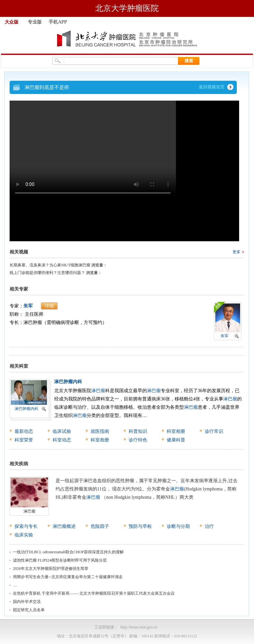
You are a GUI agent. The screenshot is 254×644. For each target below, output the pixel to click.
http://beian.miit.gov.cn (139, 627)
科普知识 (138, 431)
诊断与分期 (178, 526)
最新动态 (24, 431)
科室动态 (62, 440)
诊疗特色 (138, 440)
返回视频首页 (212, 87)
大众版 (12, 22)
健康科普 (176, 440)
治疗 (209, 526)
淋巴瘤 (98, 391)
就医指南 (100, 431)
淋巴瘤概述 (64, 526)
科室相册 (176, 431)
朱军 (28, 306)
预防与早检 (140, 526)
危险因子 (100, 526)
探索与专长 (26, 526)
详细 (49, 306)
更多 (236, 252)
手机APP (58, 22)
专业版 (35, 22)
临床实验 (24, 535)
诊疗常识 (214, 431)
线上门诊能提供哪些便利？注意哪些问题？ (47, 273)
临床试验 (62, 431)
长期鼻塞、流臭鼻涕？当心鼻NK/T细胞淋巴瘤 (50, 265)
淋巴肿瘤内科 (26, 409)
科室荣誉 (24, 440)
